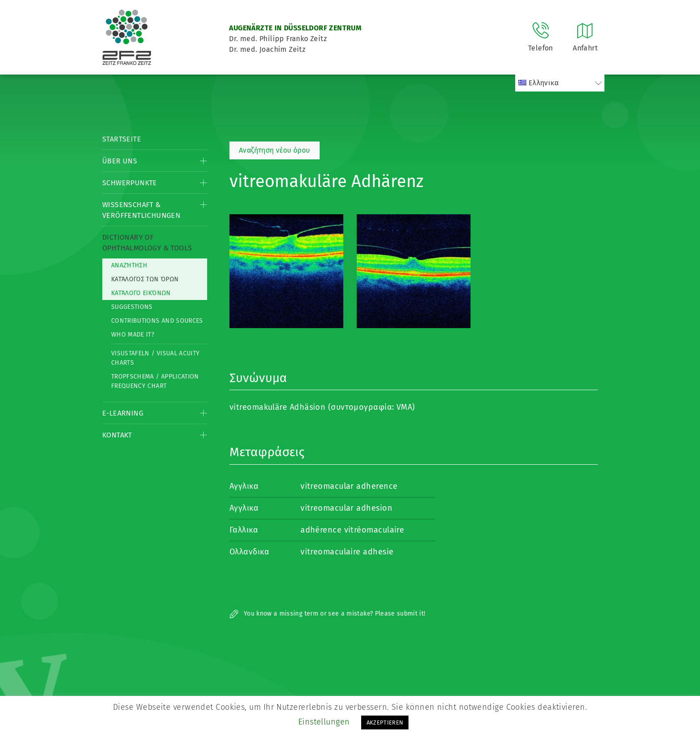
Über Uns (120, 161)
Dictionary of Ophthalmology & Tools (147, 243)
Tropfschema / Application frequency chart (155, 381)
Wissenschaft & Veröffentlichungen (141, 210)
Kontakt (117, 435)
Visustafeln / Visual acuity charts (155, 358)
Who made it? (133, 335)
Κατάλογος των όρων (145, 279)
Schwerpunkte (130, 183)
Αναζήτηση (129, 265)
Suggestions (132, 307)
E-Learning (123, 413)
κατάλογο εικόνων (141, 293)
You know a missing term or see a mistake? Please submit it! (327, 614)
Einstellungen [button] (324, 722)
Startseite (122, 139)
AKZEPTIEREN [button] (385, 722)
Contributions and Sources (157, 321)
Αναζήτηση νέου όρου (275, 150)
